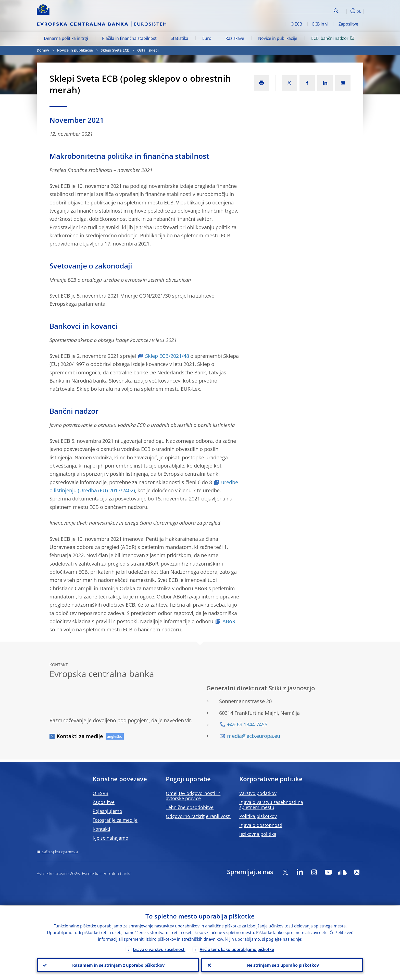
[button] (345, 11)
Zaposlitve (348, 24)
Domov (43, 50)
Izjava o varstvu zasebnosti (159, 949)
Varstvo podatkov (258, 793)
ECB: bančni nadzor (334, 38)
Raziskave (235, 38)
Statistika (179, 38)
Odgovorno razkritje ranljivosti (198, 816)
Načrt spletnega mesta (60, 852)
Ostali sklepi (148, 50)
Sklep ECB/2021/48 (167, 356)
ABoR (229, 621)
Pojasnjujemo (107, 811)
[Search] (306, 10)
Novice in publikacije (278, 38)
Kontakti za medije (80, 736)
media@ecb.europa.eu (254, 736)
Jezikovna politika (258, 834)
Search (336, 11)
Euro (207, 38)
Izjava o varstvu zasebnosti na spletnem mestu (271, 805)
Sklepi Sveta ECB (115, 50)
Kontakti (101, 829)
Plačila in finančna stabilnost (129, 38)
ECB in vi (320, 24)
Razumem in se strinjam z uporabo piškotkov (118, 965)
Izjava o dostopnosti (261, 825)
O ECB (296, 24)
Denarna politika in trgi (66, 38)
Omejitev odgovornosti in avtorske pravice (193, 796)
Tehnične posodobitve (190, 807)
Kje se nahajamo (110, 838)
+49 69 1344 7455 (247, 724)
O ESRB (101, 793)
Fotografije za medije (115, 820)
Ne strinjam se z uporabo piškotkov (282, 965)
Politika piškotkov (258, 816)
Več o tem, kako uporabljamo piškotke (237, 949)
